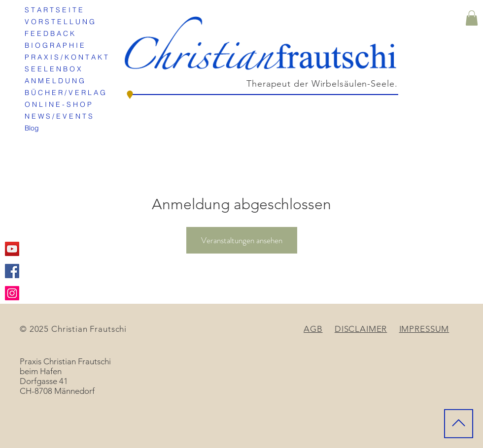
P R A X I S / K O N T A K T (66, 57)
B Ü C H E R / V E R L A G (65, 93)
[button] (472, 18)
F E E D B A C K (50, 33)
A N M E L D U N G (54, 81)
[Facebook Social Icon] (12, 271)
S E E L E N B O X (53, 69)
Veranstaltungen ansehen (242, 240)
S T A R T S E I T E (54, 10)
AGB (313, 329)
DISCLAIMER (361, 329)
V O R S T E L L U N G (60, 22)
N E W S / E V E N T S (59, 116)
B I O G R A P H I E (54, 45)
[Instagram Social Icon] (12, 293)
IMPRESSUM (424, 329)
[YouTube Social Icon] (12, 249)
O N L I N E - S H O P (58, 104)
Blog (32, 128)
